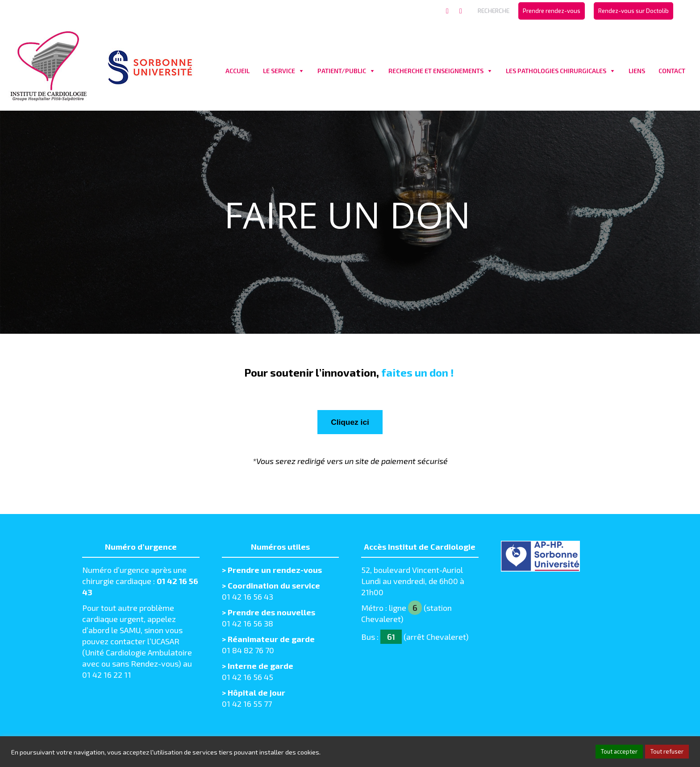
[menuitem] (552, 11)
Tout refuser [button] (667, 751)
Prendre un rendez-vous (275, 572)
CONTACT (672, 71)
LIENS (637, 71)
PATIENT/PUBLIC (342, 71)
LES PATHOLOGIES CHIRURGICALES (556, 71)
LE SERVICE (279, 71)
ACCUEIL (237, 71)
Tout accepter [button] (619, 751)
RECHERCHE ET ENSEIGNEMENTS (436, 71)
